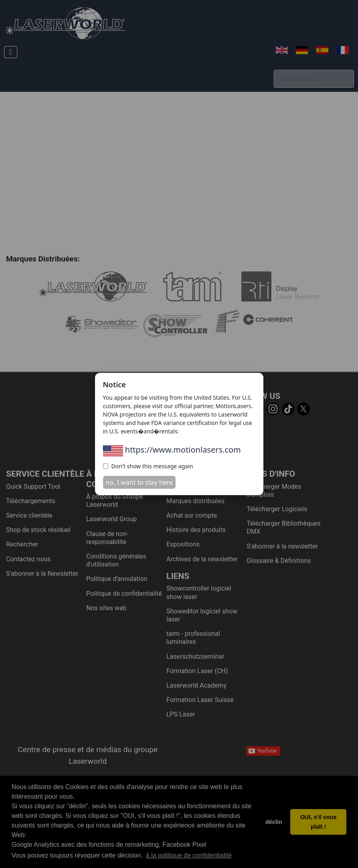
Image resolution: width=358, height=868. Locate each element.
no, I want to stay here (140, 482)
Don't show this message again (148, 466)
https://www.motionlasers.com (172, 450)
